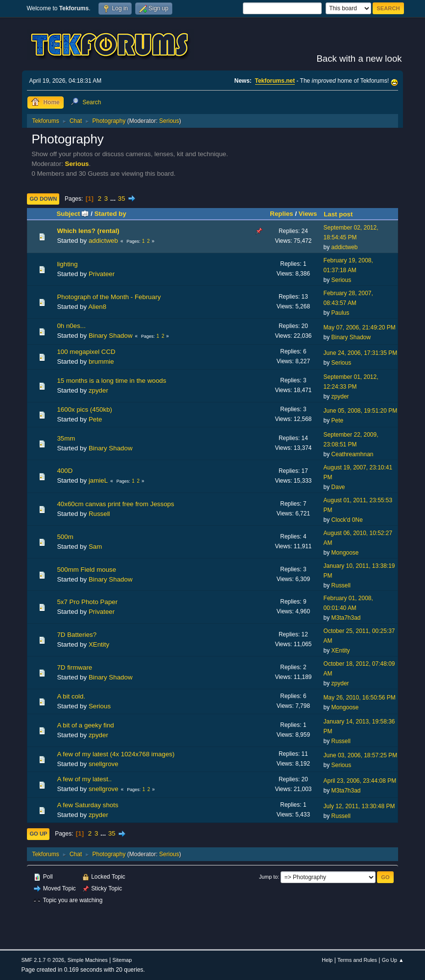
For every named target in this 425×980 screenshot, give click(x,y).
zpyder (98, 390)
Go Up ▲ (393, 960)
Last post (338, 214)
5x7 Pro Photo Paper (87, 602)
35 (122, 198)
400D (65, 471)
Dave (338, 487)
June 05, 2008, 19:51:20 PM (361, 411)
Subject (72, 214)
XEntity (99, 644)
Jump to (268, 877)
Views (308, 214)
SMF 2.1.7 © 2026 (43, 960)
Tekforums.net (275, 81)
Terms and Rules (357, 960)
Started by (110, 214)
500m (65, 537)
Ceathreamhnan (353, 454)
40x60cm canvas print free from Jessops (115, 504)
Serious (169, 121)
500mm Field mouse (86, 570)
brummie (101, 362)
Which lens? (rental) (88, 231)
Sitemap (122, 960)
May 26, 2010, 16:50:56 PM (360, 698)
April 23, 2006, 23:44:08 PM (360, 781)
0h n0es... (71, 326)
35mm (66, 438)
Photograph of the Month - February (109, 297)
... (114, 198)
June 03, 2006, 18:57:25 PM (361, 755)
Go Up (38, 834)
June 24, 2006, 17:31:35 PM (361, 353)
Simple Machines (88, 960)
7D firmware (74, 667)
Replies (281, 214)
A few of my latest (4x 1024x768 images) (116, 754)
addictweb (103, 241)
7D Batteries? (77, 635)
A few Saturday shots (87, 805)
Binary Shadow (111, 336)
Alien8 (97, 307)
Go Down (43, 199)
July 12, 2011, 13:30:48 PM (359, 806)
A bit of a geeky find (85, 725)
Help (327, 960)
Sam (95, 547)
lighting (67, 264)
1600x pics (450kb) (84, 409)
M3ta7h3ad (346, 618)
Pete (95, 419)
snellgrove (104, 764)
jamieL (98, 480)
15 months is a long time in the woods (111, 381)
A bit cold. (71, 696)
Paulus (341, 313)
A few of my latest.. (84, 779)
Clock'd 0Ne (347, 520)
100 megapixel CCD (86, 352)
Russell (99, 514)
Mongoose (345, 553)
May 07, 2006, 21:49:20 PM (360, 327)
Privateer (102, 274)
